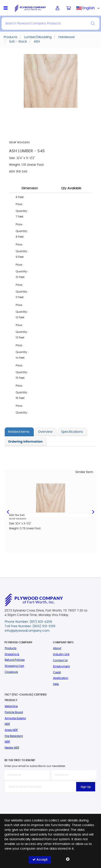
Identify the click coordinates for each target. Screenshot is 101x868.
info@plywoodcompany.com (27, 631)
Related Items (19, 432)
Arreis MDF (11, 730)
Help (56, 684)
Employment (61, 666)
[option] (50, 510)
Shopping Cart (14, 666)
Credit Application (61, 675)
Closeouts (11, 672)
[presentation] (51, 803)
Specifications (72, 432)
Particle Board (14, 712)
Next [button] (93, 511)
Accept (40, 860)
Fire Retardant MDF (14, 739)
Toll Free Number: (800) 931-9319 (30, 626)
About (57, 648)
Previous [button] (8, 511)
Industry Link (61, 654)
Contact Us (60, 660)
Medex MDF (12, 748)
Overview (45, 432)
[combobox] (89, 8)
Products (11, 648)
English (89, 8)
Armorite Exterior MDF (15, 721)
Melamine (11, 706)
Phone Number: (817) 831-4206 (28, 622)
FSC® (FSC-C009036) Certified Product (26, 697)
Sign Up (86, 787)
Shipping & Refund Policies (15, 657)
